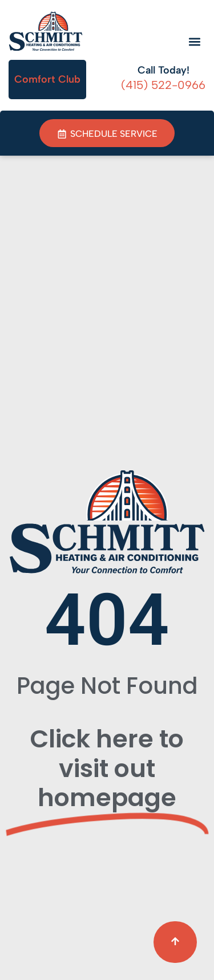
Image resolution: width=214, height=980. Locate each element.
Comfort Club (47, 79)
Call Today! (163, 70)
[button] (195, 42)
